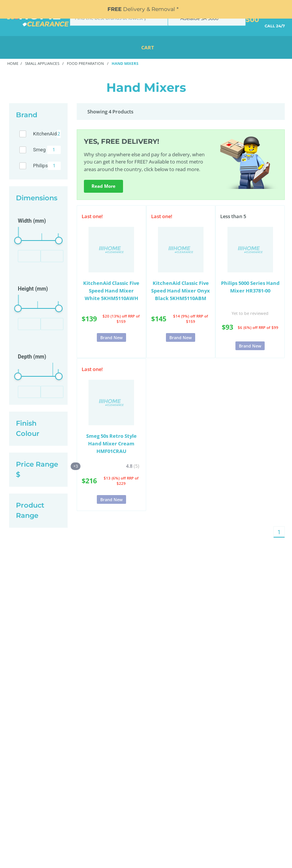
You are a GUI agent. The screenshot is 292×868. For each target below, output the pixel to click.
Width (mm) (32, 221)
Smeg (39, 150)
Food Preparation (86, 63)
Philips (40, 166)
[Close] (283, 9)
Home (13, 63)
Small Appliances (43, 63)
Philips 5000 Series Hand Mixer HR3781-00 (250, 287)
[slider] (18, 241)
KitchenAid (45, 134)
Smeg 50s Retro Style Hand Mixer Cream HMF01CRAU (111, 443)
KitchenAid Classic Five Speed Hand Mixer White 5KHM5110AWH (111, 291)
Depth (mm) (32, 357)
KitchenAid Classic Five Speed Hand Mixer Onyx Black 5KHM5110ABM (181, 291)
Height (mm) (33, 289)
